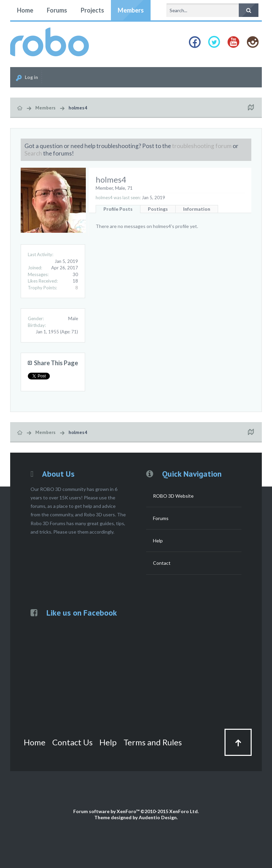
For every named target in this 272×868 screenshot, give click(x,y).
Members (131, 10)
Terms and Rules (153, 742)
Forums (57, 10)
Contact (162, 563)
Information (197, 209)
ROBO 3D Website (173, 496)
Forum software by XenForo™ (136, 811)
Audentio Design (158, 817)
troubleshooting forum (202, 146)
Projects (92, 10)
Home (25, 10)
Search (33, 153)
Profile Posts (118, 209)
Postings (158, 209)
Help (158, 541)
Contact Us (72, 742)
